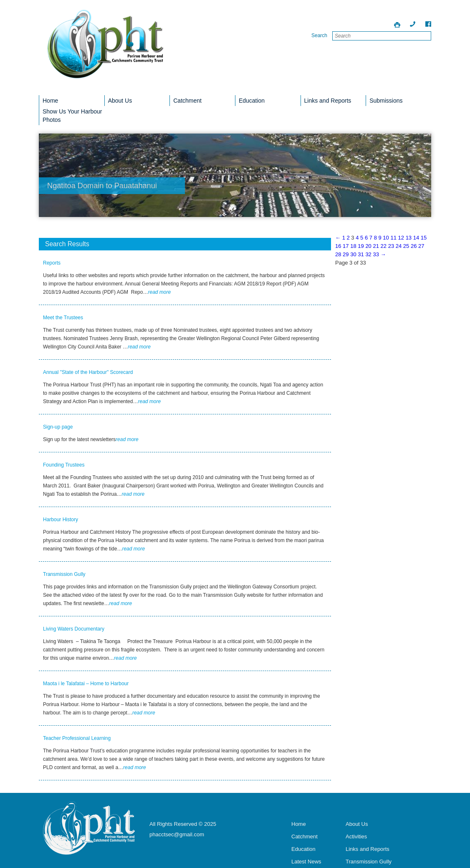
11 (393, 238)
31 (361, 254)
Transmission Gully (64, 574)
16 (338, 246)
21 (376, 246)
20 (368, 246)
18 (353, 246)
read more (159, 292)
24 (399, 246)
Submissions (386, 101)
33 (376, 254)
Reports (52, 263)
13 (409, 238)
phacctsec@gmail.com (177, 834)
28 (338, 254)
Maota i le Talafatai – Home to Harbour (86, 684)
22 (384, 246)
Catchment (187, 101)
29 (346, 254)
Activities (356, 836)
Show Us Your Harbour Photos (72, 116)
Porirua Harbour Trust (106, 50)
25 (406, 246)
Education (252, 101)
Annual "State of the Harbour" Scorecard (88, 372)
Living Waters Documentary (74, 629)
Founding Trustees (64, 465)
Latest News (306, 862)
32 (368, 254)
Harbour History (61, 520)
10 (386, 238)
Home (50, 101)
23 (391, 246)
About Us (120, 101)
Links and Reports (328, 101)
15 (424, 238)
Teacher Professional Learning (77, 738)
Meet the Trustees (63, 318)
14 (416, 238)
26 (414, 246)
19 (361, 246)
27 (421, 246)
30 (353, 254)
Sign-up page (58, 427)
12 (401, 238)
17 (346, 246)
